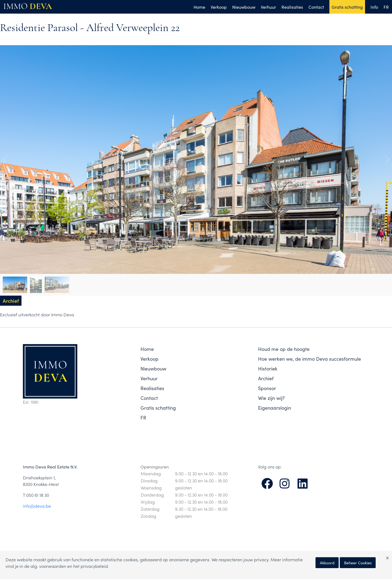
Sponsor (267, 388)
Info (374, 7)
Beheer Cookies (358, 563)
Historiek (268, 368)
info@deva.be (37, 506)
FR (386, 7)
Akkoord (327, 563)
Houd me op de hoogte (284, 349)
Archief (266, 378)
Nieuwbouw (244, 7)
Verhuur (268, 7)
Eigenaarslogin (275, 408)
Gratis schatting (347, 7)
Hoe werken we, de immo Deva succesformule (310, 359)
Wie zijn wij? (271, 398)
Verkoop (219, 7)
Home (199, 7)
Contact (316, 7)
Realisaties (292, 7)
